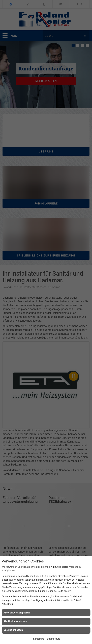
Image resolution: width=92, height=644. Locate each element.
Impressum (38, 639)
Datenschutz (54, 639)
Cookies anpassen (13, 630)
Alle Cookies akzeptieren (17, 613)
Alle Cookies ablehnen (15, 621)
